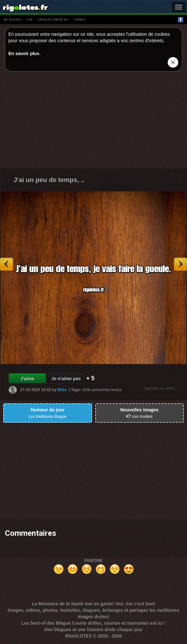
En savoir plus (24, 53)
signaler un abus (160, 388)
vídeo (79, 19)
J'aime (27, 379)
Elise (62, 390)
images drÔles (53, 19)
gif (30, 19)
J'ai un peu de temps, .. (49, 180)
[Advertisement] (93, 121)
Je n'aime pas (66, 379)
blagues (12, 19)
